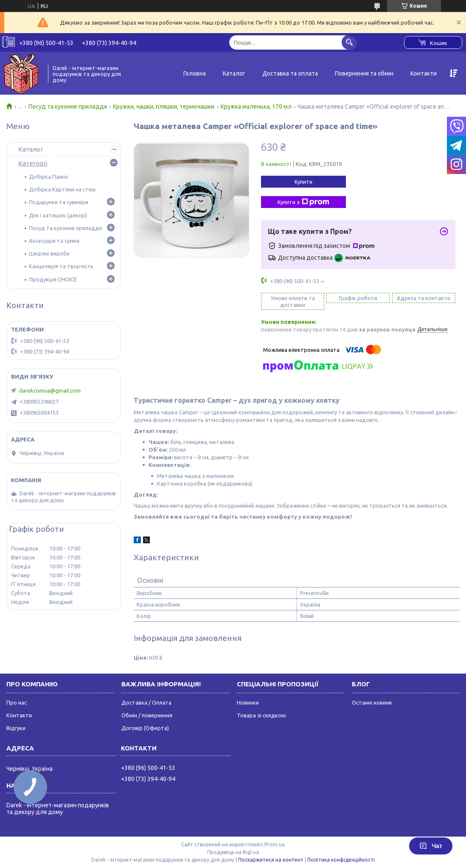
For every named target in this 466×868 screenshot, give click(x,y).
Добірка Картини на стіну (62, 189)
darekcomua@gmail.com (50, 390)
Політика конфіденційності (341, 860)
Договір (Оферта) (145, 728)
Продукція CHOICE (53, 279)
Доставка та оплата (290, 73)
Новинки (248, 702)
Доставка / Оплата (146, 702)
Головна (195, 73)
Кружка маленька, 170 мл (256, 107)
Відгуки (16, 728)
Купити (303, 182)
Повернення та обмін (364, 73)
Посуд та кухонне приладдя (68, 107)
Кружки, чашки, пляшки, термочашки (164, 107)
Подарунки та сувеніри (59, 202)
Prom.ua (275, 844)
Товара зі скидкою (261, 715)
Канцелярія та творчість (61, 266)
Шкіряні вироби (49, 253)
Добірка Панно (49, 177)
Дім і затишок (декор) (58, 215)
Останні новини (372, 702)
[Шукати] (349, 42)
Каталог (234, 73)
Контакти (424, 73)
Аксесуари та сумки (54, 241)
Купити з (303, 202)
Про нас (17, 702)
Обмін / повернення (147, 715)
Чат (431, 846)
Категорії (33, 163)
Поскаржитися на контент (271, 860)
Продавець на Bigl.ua (233, 852)
